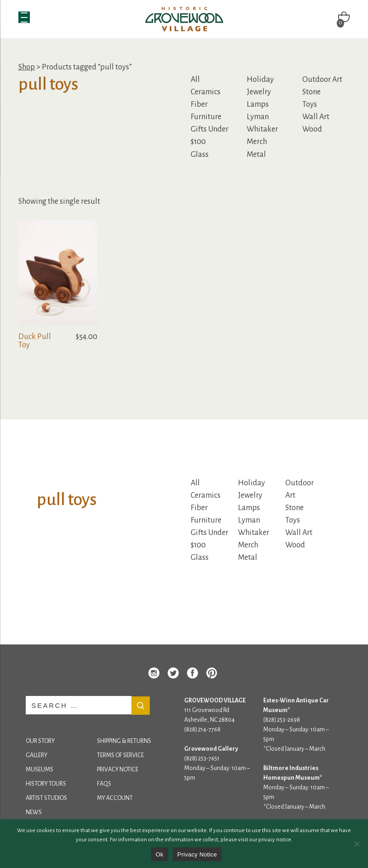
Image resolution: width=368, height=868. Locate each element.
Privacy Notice (118, 770)
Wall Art (316, 117)
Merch (257, 142)
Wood (312, 129)
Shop (27, 67)
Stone (311, 92)
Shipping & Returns (124, 741)
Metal (256, 155)
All (195, 80)
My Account (115, 798)
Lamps (258, 104)
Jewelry (259, 92)
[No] (357, 844)
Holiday (260, 80)
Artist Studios (46, 798)
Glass (200, 155)
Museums (40, 770)
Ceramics (206, 92)
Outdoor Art (322, 80)
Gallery (37, 755)
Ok (160, 854)
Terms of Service (120, 755)
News (34, 812)
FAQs (104, 784)
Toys (310, 104)
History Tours (46, 784)
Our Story (40, 741)
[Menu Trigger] (24, 17)
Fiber (199, 104)
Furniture (206, 117)
